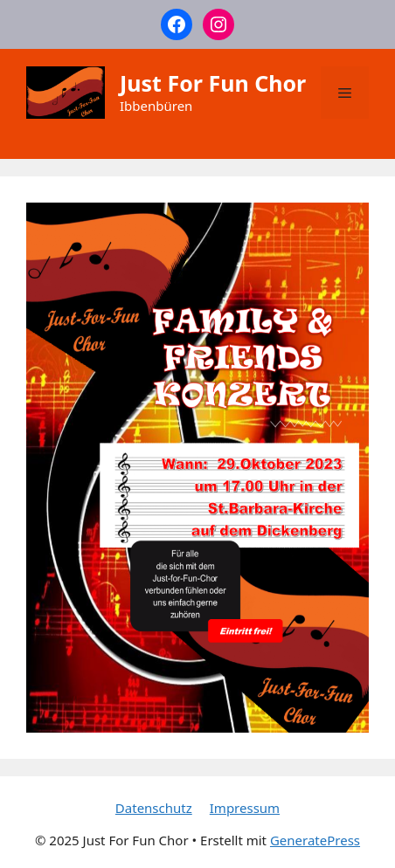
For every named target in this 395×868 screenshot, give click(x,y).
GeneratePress (315, 840)
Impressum (245, 808)
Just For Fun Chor (213, 83)
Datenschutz (154, 808)
